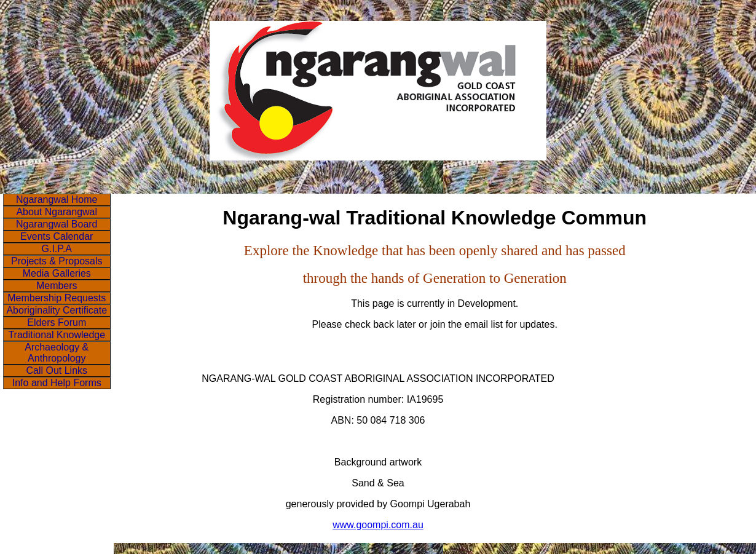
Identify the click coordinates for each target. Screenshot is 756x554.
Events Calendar (57, 236)
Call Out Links (57, 370)
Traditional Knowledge (57, 335)
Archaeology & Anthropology (57, 353)
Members (57, 286)
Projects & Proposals (57, 261)
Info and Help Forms (57, 383)
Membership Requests (57, 298)
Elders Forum (57, 323)
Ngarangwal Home (57, 200)
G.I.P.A (57, 249)
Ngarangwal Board (57, 224)
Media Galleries (57, 273)
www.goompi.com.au (378, 525)
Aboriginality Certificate (57, 310)
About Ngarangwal (57, 212)
